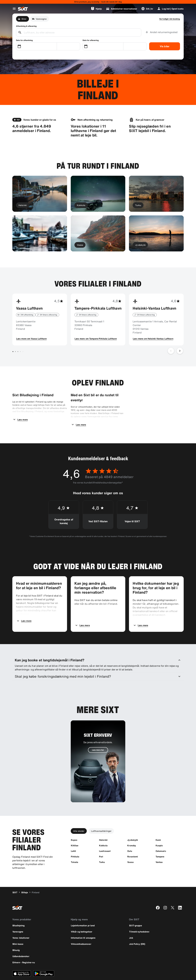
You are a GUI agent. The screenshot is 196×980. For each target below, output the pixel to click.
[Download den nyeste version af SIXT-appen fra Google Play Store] (44, 961)
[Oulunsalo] (161, 838)
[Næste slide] (180, 351)
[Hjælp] (96, 9)
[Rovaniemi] (133, 844)
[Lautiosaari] (105, 838)
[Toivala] (75, 849)
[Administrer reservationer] (121, 9)
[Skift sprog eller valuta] (147, 9)
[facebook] (158, 895)
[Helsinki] (103, 827)
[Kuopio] (159, 833)
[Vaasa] (130, 849)
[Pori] (101, 844)
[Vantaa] (159, 849)
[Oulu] (130, 838)
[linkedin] (180, 895)
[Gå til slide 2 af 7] (15, 352)
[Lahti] (73, 838)
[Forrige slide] (171, 351)
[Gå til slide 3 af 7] (18, 352)
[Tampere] (160, 844)
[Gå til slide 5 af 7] (23, 352)
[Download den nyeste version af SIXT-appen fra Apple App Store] (22, 961)
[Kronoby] (132, 833)
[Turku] (102, 849)
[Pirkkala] (75, 844)
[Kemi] (158, 827)
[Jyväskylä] (133, 827)
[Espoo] (74, 827)
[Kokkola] (103, 833)
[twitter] (173, 895)
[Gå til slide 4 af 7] (20, 352)
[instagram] (165, 895)
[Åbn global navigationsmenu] (14, 9)
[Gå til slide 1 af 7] (13, 352)
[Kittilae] (75, 833)
